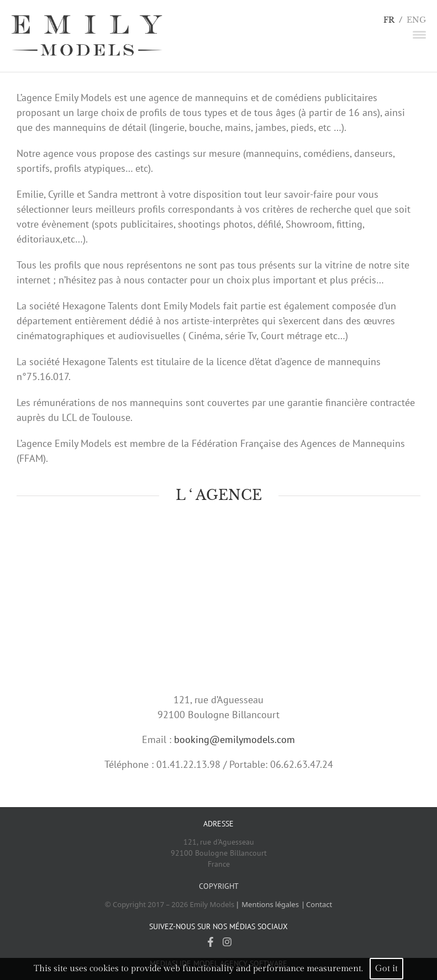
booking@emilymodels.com (235, 739)
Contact (319, 904)
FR (389, 20)
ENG (416, 20)
